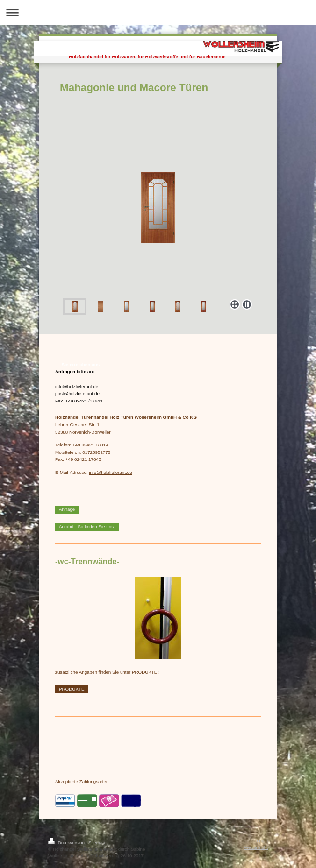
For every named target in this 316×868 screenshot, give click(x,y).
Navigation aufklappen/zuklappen (158, 12)
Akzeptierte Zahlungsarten (82, 781)
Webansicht (256, 847)
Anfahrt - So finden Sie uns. (87, 526)
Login (262, 841)
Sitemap (97, 843)
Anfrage (67, 509)
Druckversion (67, 843)
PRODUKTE (72, 689)
